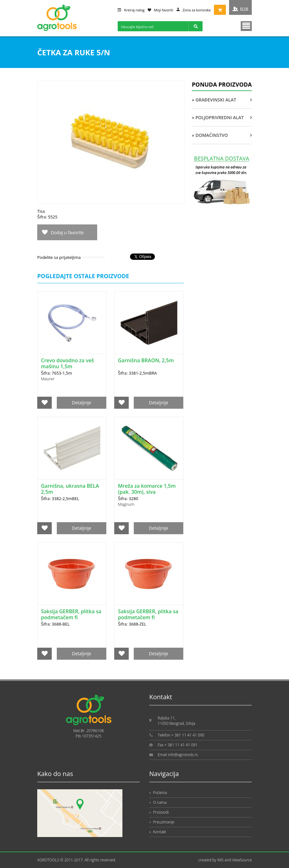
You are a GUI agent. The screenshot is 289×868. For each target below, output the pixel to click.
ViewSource (242, 860)
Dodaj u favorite (67, 232)
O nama (158, 802)
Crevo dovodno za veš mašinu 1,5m (67, 363)
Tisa (41, 211)
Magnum (126, 504)
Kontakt (158, 832)
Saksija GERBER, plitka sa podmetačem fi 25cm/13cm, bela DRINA (71, 617)
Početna (158, 793)
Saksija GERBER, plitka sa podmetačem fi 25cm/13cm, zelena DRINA (148, 620)
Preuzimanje (162, 822)
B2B (244, 9)
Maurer (48, 379)
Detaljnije (82, 403)
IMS (221, 860)
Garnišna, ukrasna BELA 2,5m (70, 489)
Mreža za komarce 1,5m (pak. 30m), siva (147, 489)
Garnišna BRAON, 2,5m (146, 360)
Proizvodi (159, 812)
